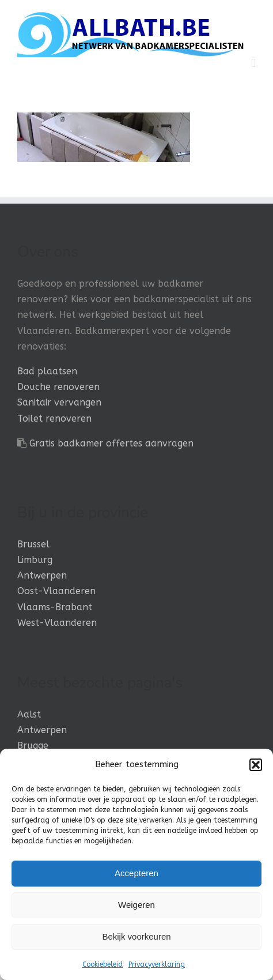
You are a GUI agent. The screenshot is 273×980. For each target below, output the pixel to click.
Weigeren (136, 905)
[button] (256, 765)
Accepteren (136, 873)
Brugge (33, 746)
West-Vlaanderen (57, 623)
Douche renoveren (58, 387)
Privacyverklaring (157, 964)
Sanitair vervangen (59, 402)
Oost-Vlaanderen (56, 591)
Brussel (33, 544)
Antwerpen (42, 575)
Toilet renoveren (54, 418)
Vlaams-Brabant (55, 607)
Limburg (35, 560)
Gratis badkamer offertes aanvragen (111, 443)
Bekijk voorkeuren (136, 936)
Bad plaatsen (47, 371)
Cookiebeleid (103, 964)
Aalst (29, 714)
